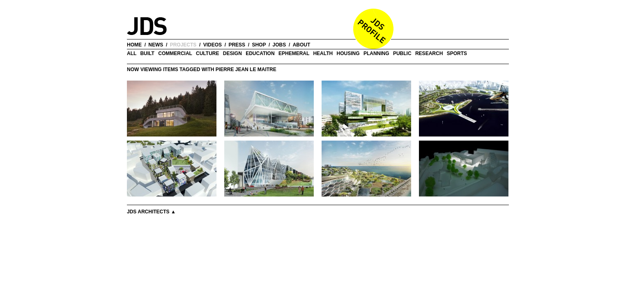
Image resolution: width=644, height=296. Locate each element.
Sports (457, 53)
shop (259, 45)
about (302, 45)
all (132, 53)
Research (429, 53)
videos (213, 45)
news (156, 45)
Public (402, 53)
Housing (348, 53)
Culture (207, 53)
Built (147, 53)
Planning (376, 53)
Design (232, 53)
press (237, 45)
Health (323, 53)
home (134, 45)
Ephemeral (294, 53)
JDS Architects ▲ (151, 212)
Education (260, 53)
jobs (279, 45)
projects (183, 45)
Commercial (175, 53)
